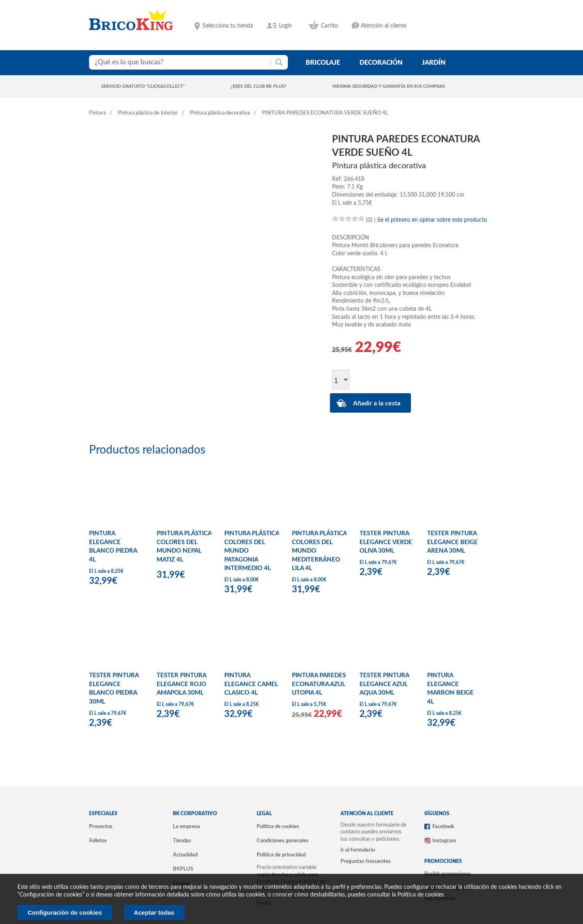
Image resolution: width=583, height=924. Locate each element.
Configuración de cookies (65, 912)
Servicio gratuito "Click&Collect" (143, 86)
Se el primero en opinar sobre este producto (432, 220)
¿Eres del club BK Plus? (259, 86)
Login (285, 26)
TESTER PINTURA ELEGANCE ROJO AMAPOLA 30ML (181, 684)
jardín (434, 63)
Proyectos (101, 827)
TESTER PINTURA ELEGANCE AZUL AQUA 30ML (384, 684)
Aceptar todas (154, 912)
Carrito (330, 26)
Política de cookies (278, 827)
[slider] (348, 218)
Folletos (98, 841)
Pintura (97, 113)
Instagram (444, 841)
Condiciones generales (283, 841)
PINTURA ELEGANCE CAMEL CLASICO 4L (251, 684)
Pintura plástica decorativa (220, 113)
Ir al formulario (358, 850)
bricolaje (323, 63)
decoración (381, 63)
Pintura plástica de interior (148, 113)
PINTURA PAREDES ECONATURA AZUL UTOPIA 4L (319, 684)
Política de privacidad (281, 855)
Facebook (443, 827)
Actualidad (185, 855)
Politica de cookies (421, 895)
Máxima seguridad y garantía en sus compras (389, 86)
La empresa (186, 827)
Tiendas (182, 841)
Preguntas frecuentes (366, 861)
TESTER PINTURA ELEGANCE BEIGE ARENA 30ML (452, 542)
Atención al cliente (384, 26)
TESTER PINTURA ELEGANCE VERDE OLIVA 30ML (386, 542)
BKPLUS (183, 869)
